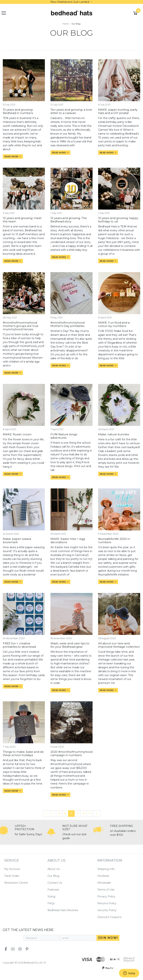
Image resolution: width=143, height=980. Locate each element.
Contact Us (55, 883)
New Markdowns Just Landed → (71, 2)
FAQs (51, 903)
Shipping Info (106, 869)
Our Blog (53, 876)
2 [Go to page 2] (59, 813)
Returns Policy (107, 903)
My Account (12, 869)
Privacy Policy (106, 896)
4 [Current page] (71, 813)
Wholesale (104, 883)
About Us (54, 869)
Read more (13, 156)
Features (53, 890)
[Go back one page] (47, 814)
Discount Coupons (109, 917)
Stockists (103, 876)
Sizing (51, 896)
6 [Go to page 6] (84, 813)
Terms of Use (106, 890)
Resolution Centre (16, 883)
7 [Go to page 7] (90, 813)
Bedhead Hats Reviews (63, 910)
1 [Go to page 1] (53, 813)
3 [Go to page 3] (65, 813)
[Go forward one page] (97, 814)
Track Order (12, 876)
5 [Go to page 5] (78, 813)
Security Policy (107, 910)
